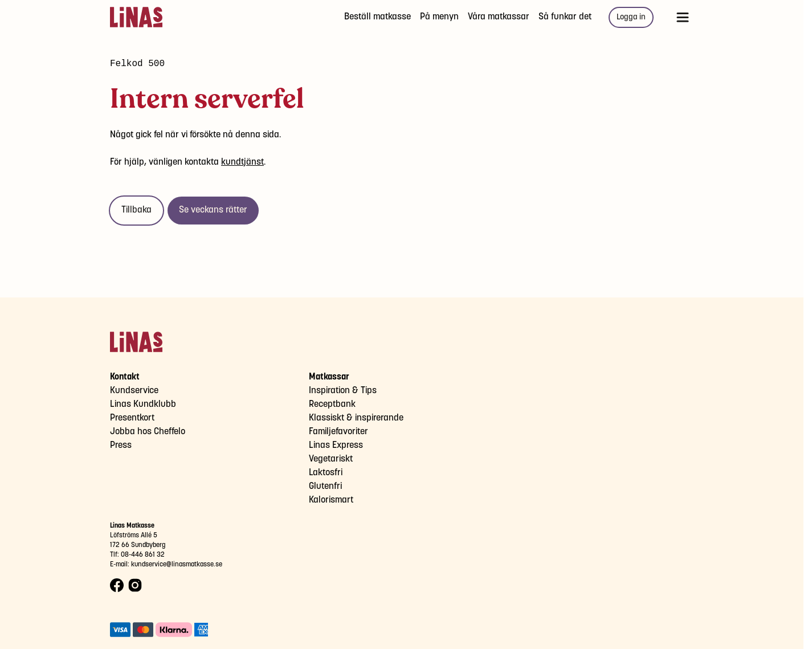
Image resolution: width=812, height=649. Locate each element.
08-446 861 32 (143, 555)
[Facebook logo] (117, 585)
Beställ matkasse (378, 17)
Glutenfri (325, 486)
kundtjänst (242, 162)
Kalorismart (331, 500)
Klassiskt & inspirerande (356, 418)
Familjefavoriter (338, 432)
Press (121, 445)
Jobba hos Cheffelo (148, 432)
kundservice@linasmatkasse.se (177, 564)
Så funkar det (565, 17)
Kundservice (134, 391)
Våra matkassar (499, 17)
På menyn (439, 17)
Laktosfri (326, 473)
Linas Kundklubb (143, 404)
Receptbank (332, 404)
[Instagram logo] (135, 585)
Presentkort (132, 418)
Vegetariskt (331, 459)
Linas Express (336, 445)
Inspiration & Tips (343, 391)
